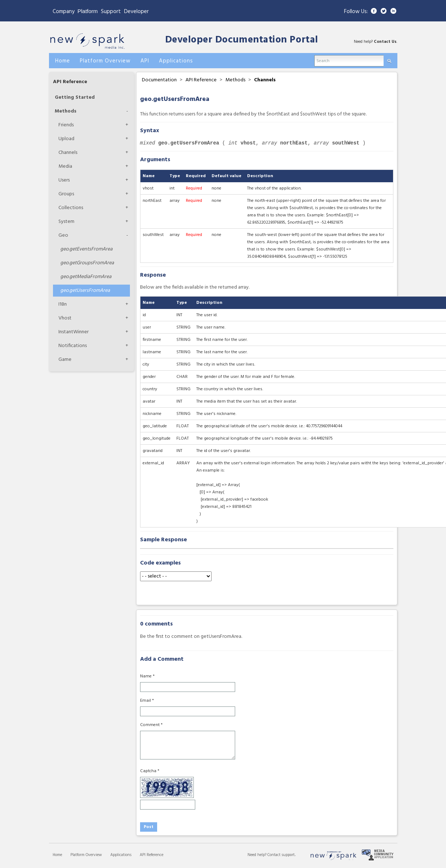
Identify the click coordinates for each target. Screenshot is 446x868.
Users (64, 180)
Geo (63, 235)
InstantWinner (73, 332)
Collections (71, 208)
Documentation (159, 80)
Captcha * (150, 771)
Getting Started (75, 97)
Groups (66, 194)
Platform (88, 11)
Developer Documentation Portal (242, 40)
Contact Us (385, 42)
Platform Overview (86, 855)
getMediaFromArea (86, 277)
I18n (63, 304)
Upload (66, 139)
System (66, 222)
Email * (147, 701)
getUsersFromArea (85, 291)
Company (64, 12)
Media (65, 166)
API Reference (70, 82)
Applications (121, 855)
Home (57, 855)
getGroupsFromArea (87, 263)
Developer (136, 12)
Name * (147, 676)
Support (111, 12)
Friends (66, 125)
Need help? (257, 855)
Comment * (151, 725)
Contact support (281, 855)
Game (65, 360)
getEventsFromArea (86, 249)
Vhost (65, 318)
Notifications (73, 346)
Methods (66, 111)
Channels (68, 153)
